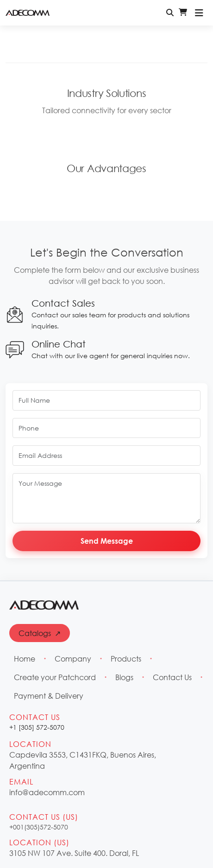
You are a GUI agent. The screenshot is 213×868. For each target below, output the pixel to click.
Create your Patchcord (55, 677)
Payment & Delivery (49, 696)
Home (25, 659)
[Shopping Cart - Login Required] (183, 13)
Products (126, 659)
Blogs (124, 677)
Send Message (107, 541)
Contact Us (172, 677)
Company (73, 659)
